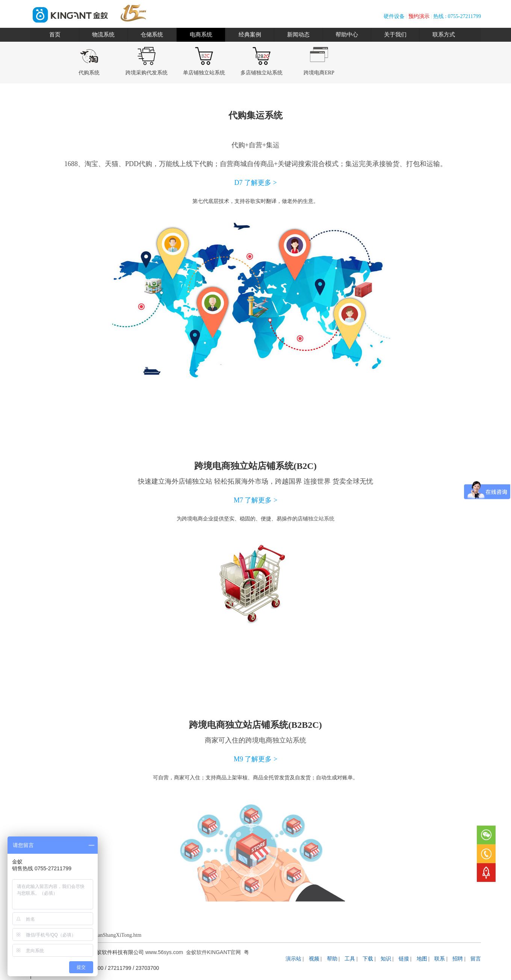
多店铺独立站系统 (262, 73)
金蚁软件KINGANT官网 (213, 952)
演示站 (293, 959)
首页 (55, 35)
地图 (422, 959)
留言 (476, 959)
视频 (314, 959)
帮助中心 (347, 35)
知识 (386, 959)
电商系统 (201, 35)
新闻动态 (298, 35)
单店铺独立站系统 (204, 73)
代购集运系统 (255, 115)
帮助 (332, 959)
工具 (350, 959)
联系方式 (444, 35)
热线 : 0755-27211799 (457, 16)
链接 (404, 959)
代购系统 (89, 73)
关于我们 (395, 35)
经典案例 (250, 35)
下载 (368, 959)
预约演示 (419, 16)
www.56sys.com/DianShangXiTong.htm (99, 935)
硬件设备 (394, 16)
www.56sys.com (164, 952)
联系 (440, 959)
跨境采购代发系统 (147, 73)
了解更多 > (261, 183)
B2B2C (305, 725)
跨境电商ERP (319, 73)
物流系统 (103, 35)
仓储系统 (152, 35)
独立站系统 (321, 519)
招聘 (458, 959)
